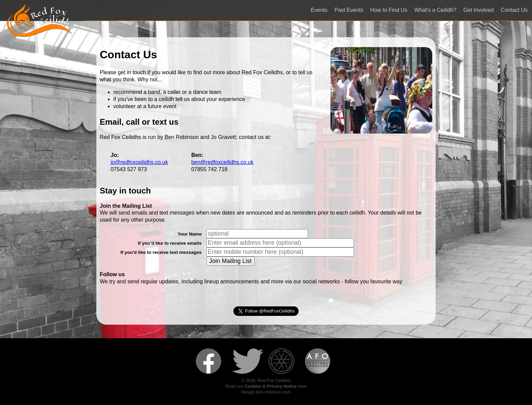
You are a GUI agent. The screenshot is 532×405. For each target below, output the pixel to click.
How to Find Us (389, 10)
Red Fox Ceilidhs (41, 20)
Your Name (189, 234)
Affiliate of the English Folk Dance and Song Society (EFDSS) (284, 361)
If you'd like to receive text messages (161, 252)
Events (319, 10)
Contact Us (514, 10)
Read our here (266, 386)
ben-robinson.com (273, 392)
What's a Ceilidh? (435, 10)
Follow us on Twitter (248, 361)
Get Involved (479, 10)
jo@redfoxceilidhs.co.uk (139, 162)
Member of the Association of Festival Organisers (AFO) (321, 361)
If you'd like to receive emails (170, 243)
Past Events (349, 10)
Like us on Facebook (211, 361)
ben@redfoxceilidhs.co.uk (222, 162)
